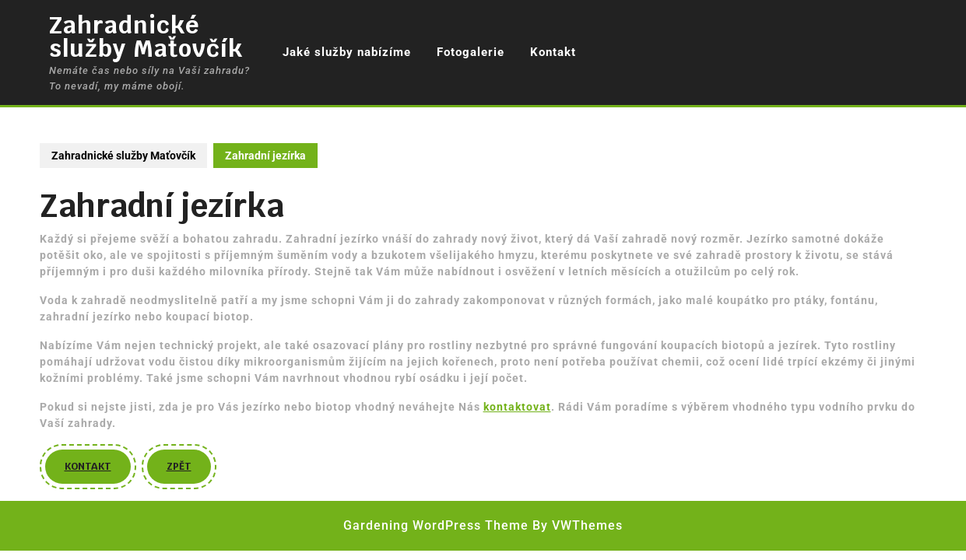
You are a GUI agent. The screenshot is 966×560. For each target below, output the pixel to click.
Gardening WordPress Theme (436, 525)
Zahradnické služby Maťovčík (146, 37)
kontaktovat (517, 407)
